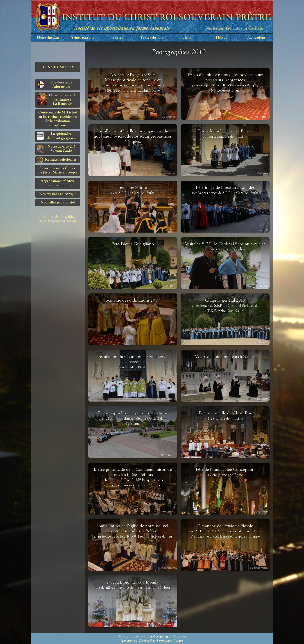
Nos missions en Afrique (58, 194)
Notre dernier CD (56, 149)
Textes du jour (152, 38)
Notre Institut (48, 38)
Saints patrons (83, 38)
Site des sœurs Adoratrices (54, 85)
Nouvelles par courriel (58, 203)
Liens (187, 38)
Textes (117, 38)
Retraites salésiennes (57, 160)
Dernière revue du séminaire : (57, 100)
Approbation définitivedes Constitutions (58, 183)
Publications (256, 38)
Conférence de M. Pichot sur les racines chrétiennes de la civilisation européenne (58, 119)
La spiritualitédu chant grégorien (56, 136)
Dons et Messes (58, 67)
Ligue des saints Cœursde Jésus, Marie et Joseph (58, 170)
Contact (180, 636)
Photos (221, 38)
